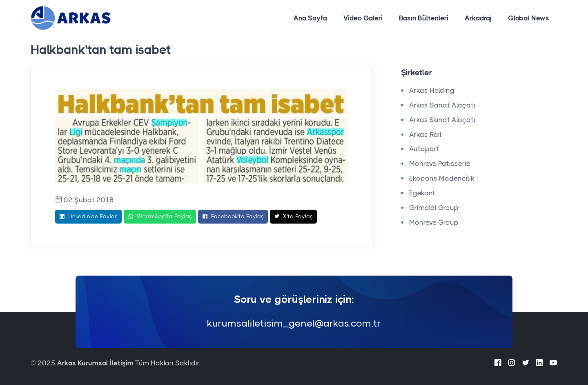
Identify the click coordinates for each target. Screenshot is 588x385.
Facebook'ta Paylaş (233, 217)
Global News (529, 18)
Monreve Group (434, 222)
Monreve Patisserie (440, 163)
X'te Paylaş (293, 217)
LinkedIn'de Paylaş (88, 217)
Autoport (424, 149)
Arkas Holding (432, 90)
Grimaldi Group (434, 208)
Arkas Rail (425, 134)
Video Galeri (363, 18)
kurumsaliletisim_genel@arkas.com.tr (294, 323)
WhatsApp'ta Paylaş (160, 217)
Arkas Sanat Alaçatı (442, 105)
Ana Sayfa (310, 18)
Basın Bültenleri (424, 18)
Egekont (422, 193)
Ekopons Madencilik (442, 178)
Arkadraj (478, 18)
